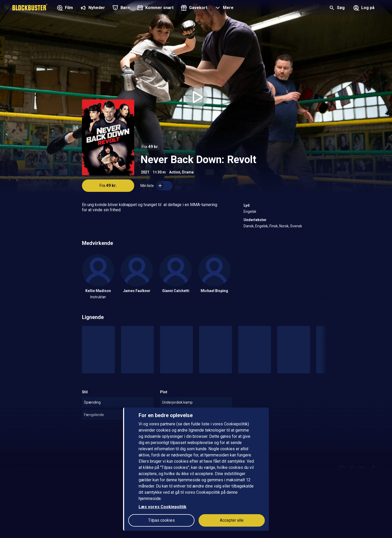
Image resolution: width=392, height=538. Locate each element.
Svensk (296, 226)
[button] (224, 8)
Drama (188, 172)
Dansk (249, 226)
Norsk (284, 226)
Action (175, 172)
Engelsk (250, 212)
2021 (145, 172)
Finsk (274, 226)
